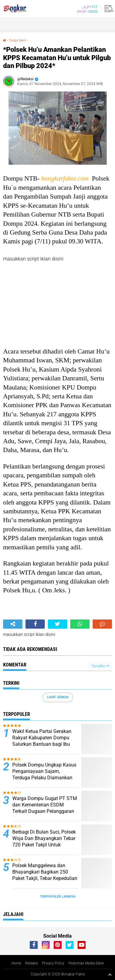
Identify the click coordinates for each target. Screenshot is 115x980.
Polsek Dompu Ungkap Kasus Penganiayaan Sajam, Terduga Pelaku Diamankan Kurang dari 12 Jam (44, 774)
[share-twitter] (57, 624)
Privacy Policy (53, 963)
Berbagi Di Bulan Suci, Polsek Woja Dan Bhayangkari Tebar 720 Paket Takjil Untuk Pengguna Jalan (44, 841)
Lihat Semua (58, 697)
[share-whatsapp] (80, 624)
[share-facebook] (35, 624)
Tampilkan (100, 666)
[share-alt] (13, 624)
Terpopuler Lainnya (58, 897)
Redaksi (32, 963)
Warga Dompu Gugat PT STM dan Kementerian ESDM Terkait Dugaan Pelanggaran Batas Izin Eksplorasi (45, 808)
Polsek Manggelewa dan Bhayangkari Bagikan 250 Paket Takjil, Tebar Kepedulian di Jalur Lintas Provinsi (45, 875)
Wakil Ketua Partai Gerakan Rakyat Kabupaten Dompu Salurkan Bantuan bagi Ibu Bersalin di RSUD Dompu (42, 741)
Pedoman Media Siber (86, 963)
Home (16, 963)
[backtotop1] (110, 975)
